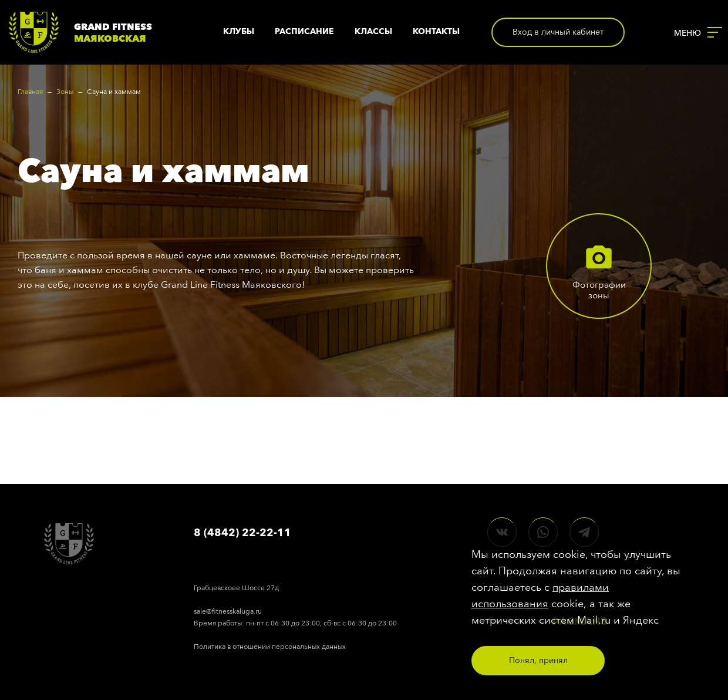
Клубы (239, 31)
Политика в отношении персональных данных (270, 647)
